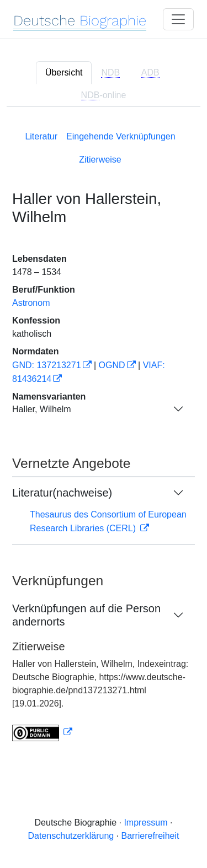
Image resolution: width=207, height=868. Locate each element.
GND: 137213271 (47, 365)
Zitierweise (100, 160)
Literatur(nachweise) (62, 493)
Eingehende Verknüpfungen (121, 136)
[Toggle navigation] (178, 19)
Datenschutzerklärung (71, 836)
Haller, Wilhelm (42, 409)
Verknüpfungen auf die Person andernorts (86, 615)
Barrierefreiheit (150, 836)
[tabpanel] (104, 434)
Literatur (41, 136)
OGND (112, 365)
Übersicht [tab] (64, 72)
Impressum (145, 823)
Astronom (31, 303)
